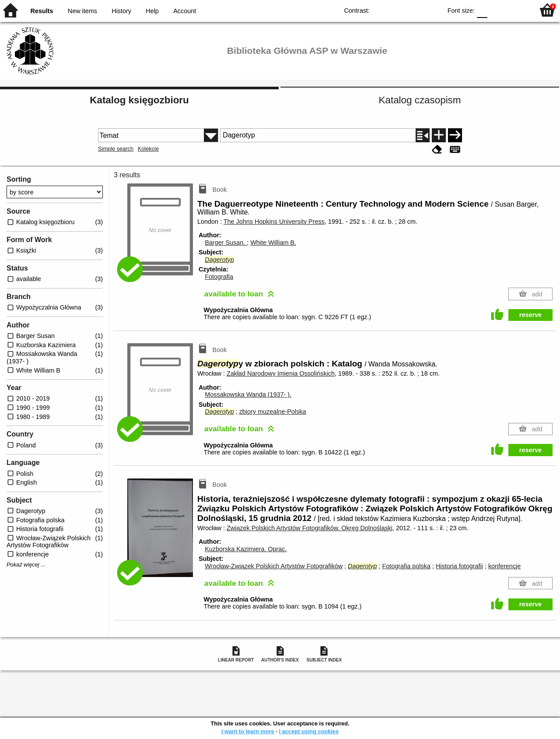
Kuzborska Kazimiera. (246, 549)
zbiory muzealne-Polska (273, 412)
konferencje (504, 566)
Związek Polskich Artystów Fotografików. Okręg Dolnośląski (310, 528)
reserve (530, 315)
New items (82, 11)
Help (152, 11)
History (121, 11)
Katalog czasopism (420, 100)
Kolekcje (148, 149)
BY (432, 10)
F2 (517, 10)
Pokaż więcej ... (26, 565)
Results (42, 11)
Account (185, 11)
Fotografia (219, 277)
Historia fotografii (459, 566)
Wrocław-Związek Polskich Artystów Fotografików (274, 566)
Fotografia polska (406, 566)
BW (397, 10)
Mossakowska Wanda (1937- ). (248, 394)
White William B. (273, 243)
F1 (497, 10)
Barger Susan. (226, 243)
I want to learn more (248, 731)
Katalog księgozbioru (139, 100)
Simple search (116, 149)
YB (415, 10)
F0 (482, 10)
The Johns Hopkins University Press (274, 222)
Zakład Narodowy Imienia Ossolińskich (281, 373)
